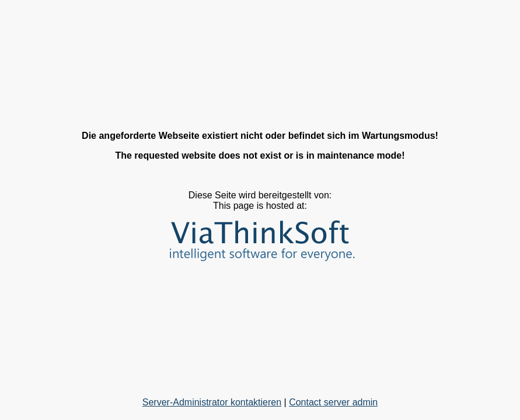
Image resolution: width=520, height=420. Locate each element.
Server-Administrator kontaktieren (212, 402)
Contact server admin (333, 402)
